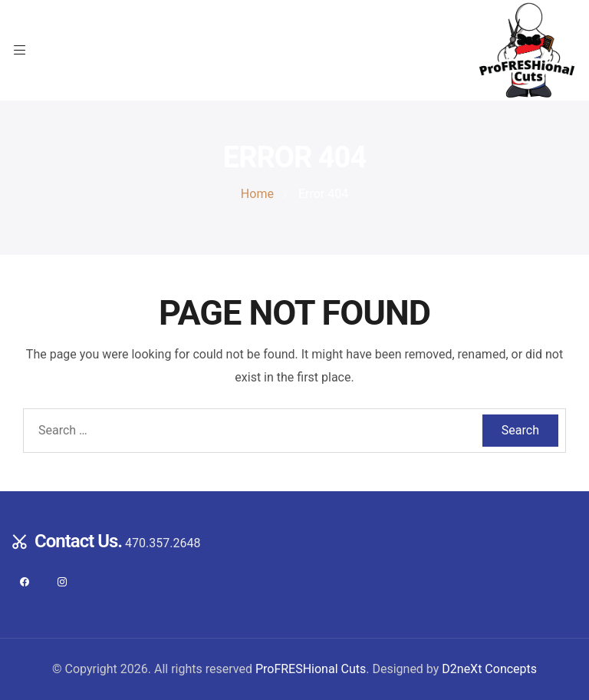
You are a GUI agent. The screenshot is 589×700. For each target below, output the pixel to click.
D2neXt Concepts (489, 669)
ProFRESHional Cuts (311, 669)
